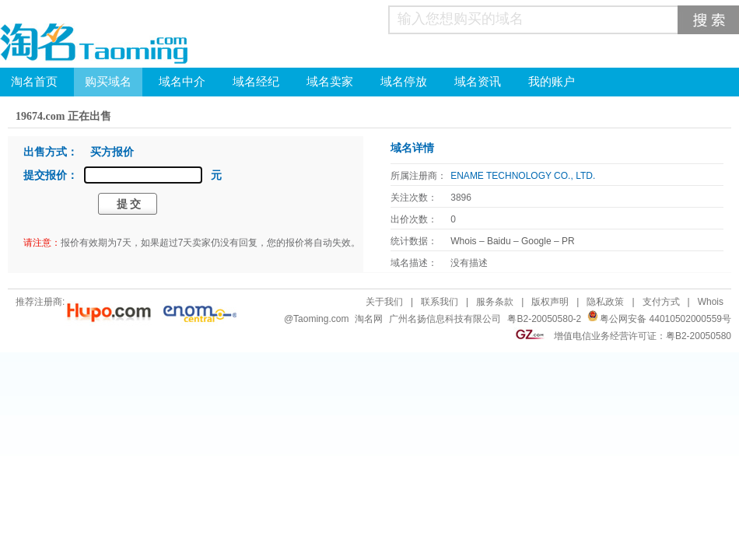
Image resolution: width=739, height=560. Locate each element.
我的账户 (552, 82)
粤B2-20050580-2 (544, 319)
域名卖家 (330, 82)
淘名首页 (34, 82)
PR (568, 241)
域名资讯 (478, 82)
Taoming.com (321, 319)
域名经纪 (256, 82)
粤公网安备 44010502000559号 (665, 319)
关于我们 (384, 302)
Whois (463, 241)
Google (536, 241)
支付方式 (661, 302)
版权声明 (550, 302)
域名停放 (404, 82)
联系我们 (440, 302)
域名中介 (182, 82)
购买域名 (108, 82)
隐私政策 (605, 302)
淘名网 (369, 319)
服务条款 (495, 302)
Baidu (499, 241)
